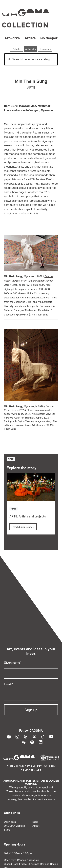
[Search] (31, 59)
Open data (10, 822)
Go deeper (49, 38)
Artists (30, 38)
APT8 (11, 459)
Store (7, 830)
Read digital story (22, 527)
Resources (45, 49)
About (36, 826)
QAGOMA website (14, 826)
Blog (35, 822)
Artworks (12, 38)
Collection (25, 25)
